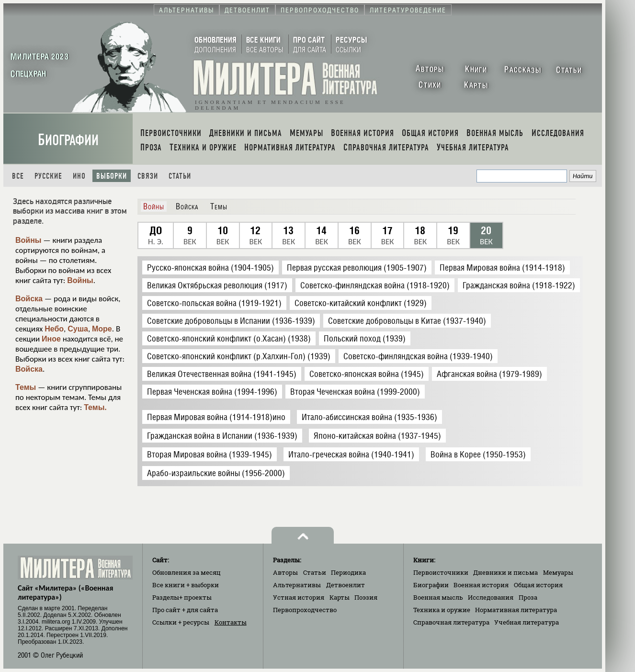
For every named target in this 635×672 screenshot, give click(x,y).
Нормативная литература (516, 610)
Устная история (299, 597)
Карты (340, 597)
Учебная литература (527, 622)
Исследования (491, 597)
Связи (148, 176)
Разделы (182, 597)
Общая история (538, 585)
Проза (528, 597)
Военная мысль (438, 597)
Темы (26, 387)
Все (18, 176)
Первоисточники (441, 572)
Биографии (68, 140)
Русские (48, 176)
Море (102, 329)
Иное (51, 339)
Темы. (95, 407)
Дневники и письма (505, 572)
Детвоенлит (346, 585)
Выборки (112, 176)
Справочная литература (451, 622)
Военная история (481, 585)
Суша (78, 329)
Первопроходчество (305, 610)
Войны (28, 240)
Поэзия (366, 597)
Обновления (187, 572)
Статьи (180, 176)
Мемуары (558, 572)
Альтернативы (297, 585)
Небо (54, 329)
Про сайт (185, 610)
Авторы (285, 572)
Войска (29, 299)
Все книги (186, 585)
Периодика (348, 572)
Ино (79, 176)
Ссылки (181, 622)
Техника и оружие (442, 610)
